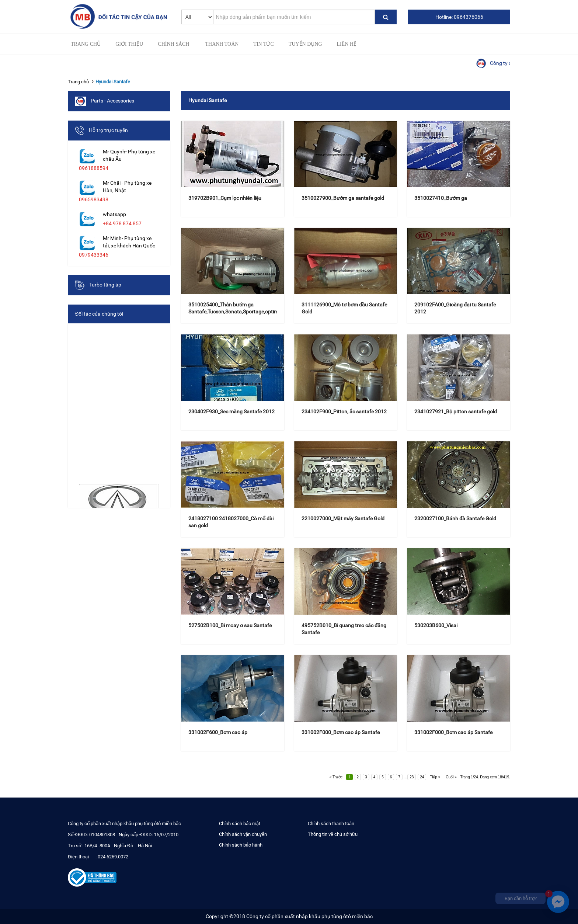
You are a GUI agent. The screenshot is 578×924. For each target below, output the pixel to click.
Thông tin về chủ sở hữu (333, 834)
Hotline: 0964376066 (459, 17)
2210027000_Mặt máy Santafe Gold (343, 518)
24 (422, 777)
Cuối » (451, 777)
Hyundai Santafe (113, 82)
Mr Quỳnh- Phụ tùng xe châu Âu (129, 155)
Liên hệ (347, 44)
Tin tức (263, 44)
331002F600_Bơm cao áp (218, 732)
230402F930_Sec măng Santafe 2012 (231, 411)
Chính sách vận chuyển (243, 834)
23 (412, 777)
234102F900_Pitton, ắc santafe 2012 (344, 411)
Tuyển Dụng (305, 44)
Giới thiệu (129, 44)
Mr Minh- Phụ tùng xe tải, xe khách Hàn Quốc (129, 242)
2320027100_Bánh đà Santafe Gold (455, 518)
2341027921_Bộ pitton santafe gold (456, 411)
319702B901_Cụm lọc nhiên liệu (225, 198)
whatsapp (114, 214)
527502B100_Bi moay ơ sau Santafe (230, 625)
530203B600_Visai (436, 625)
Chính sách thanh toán (331, 824)
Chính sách (173, 44)
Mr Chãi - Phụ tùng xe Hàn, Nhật (127, 187)
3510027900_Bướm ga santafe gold (343, 198)
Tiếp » (435, 777)
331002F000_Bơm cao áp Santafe (341, 732)
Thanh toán (222, 44)
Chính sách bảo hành (241, 845)
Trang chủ (86, 44)
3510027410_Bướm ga (441, 198)
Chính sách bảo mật (240, 824)
